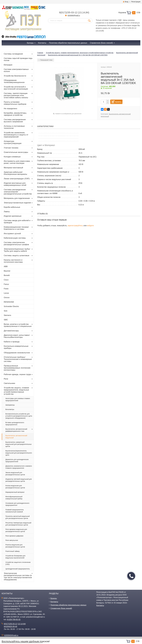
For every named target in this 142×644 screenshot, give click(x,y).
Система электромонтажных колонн (18, 70)
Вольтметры (10, 409)
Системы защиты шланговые (18, 256)
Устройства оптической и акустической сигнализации (18, 88)
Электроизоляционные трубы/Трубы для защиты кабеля (18, 250)
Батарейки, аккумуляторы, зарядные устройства (18, 114)
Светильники (18, 383)
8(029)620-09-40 (10, 627)
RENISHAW (9, 302)
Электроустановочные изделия (18, 203)
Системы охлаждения (18, 54)
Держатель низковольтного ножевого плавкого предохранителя (19, 467)
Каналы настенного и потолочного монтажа (18, 261)
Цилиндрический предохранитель (18, 569)
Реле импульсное (12, 540)
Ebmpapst (8, 65)
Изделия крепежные (18, 216)
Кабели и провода (18, 342)
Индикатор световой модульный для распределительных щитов (19, 480)
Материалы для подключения (18, 198)
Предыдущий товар (46, 60)
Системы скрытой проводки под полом (18, 59)
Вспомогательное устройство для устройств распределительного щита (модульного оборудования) (19, 416)
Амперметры (10, 405)
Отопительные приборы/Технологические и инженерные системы (18, 359)
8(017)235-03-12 (68, 12)
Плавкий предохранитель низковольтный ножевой (15, 511)
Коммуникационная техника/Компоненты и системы (18, 228)
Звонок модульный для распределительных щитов (15, 474)
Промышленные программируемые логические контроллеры (18, 368)
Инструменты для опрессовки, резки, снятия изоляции (18, 162)
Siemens (7, 315)
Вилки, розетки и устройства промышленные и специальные (18, 325)
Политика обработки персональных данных (68, 605)
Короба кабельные (18, 207)
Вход (126, 2)
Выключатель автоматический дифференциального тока (19, 430)
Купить (118, 102)
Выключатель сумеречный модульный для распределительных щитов (18, 444)
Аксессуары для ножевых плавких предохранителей (18, 399)
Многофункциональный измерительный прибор (14, 498)
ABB (6, 266)
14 (84, 12)
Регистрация (136, 2)
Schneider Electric (11, 306)
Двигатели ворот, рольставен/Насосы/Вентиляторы (18, 336)
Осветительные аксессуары (18, 152)
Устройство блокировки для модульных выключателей (15, 557)
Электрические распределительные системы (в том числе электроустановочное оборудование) (18, 576)
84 (87, 12)
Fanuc (6, 284)
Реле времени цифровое (14, 536)
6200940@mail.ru (74, 15)
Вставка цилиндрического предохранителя (15, 424)
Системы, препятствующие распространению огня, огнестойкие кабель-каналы (18, 95)
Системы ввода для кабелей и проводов (18, 222)
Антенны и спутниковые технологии (18, 127)
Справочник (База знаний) (61, 608)
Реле (18, 379)
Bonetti (7, 275)
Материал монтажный (18, 168)
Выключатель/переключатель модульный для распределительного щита (19, 453)
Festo (6, 289)
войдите (90, 226)
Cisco (6, 280)
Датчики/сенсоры (18, 331)
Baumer (7, 271)
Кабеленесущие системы (18, 238)
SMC (6, 320)
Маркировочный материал (15, 492)
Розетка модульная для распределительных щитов (15, 546)
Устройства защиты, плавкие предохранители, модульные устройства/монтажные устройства (18, 391)
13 (80, 12)
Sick (6, 311)
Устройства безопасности (18, 76)
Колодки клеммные (18, 157)
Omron (7, 298)
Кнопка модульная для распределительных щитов (15, 487)
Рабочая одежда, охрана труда (18, 374)
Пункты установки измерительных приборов (18, 103)
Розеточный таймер (13, 551)
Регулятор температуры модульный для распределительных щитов (18, 524)
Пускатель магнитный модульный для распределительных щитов (18, 517)
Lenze (6, 293)
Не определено (18, 109)
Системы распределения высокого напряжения (18, 121)
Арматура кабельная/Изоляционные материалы (18, 173)
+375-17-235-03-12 (129, 28)
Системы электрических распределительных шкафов (18, 243)
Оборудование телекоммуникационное (18, 81)
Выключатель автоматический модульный (16, 437)
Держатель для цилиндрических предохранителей (17, 460)
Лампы (18, 212)
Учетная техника (18, 148)
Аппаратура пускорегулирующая (18, 142)
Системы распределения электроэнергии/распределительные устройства (18, 192)
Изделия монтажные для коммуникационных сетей (18, 184)
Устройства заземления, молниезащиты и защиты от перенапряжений (18, 135)
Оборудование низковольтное (18, 353)
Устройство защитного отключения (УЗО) (18, 563)
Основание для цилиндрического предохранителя (17, 504)
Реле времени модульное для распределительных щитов (16, 530)
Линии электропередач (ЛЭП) (18, 179)
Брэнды (54, 598)
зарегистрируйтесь (75, 226)
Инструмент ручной (18, 234)
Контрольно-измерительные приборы (18, 347)
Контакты (54, 602)
